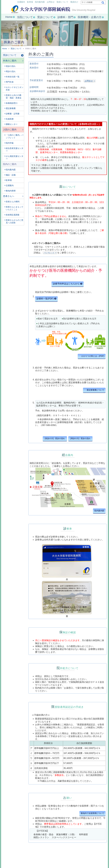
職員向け (74, 2)
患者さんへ (9, 196)
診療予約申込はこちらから (66, 284)
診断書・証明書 (13, 114)
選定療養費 (11, 108)
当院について (25, 17)
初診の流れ (11, 66)
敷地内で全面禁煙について (92, 813)
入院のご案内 (10, 130)
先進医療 (10, 119)
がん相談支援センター (15, 157)
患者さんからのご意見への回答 (15, 221)
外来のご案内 (10, 61)
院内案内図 (40, 2)
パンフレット (49, 253)
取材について (62, 2)
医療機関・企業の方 (90, 17)
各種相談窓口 (12, 103)
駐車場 (30, 2)
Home (9, 17)
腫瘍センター (12, 124)
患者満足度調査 (13, 215)
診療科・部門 (65, 17)
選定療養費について (95, 390)
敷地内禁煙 (11, 191)
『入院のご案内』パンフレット (15, 136)
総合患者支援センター (15, 150)
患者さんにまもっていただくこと (15, 208)
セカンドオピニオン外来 (15, 89)
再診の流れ (11, 71)
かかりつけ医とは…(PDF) (93, 356)
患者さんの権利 (13, 202)
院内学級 (10, 143)
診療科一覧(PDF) (45, 299)
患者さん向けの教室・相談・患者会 (14, 96)
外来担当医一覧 (13, 77)
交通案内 (21, 2)
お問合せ (51, 2)
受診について (45, 17)
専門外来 (10, 82)
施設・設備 (11, 175)
